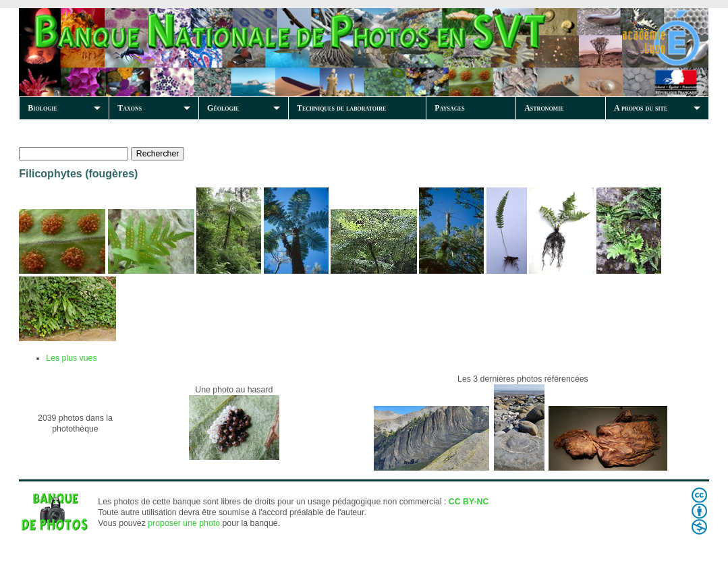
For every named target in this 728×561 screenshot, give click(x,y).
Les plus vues (71, 358)
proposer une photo (184, 523)
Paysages (449, 108)
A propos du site (641, 108)
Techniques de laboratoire (341, 108)
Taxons (130, 108)
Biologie (43, 108)
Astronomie (544, 108)
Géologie (223, 108)
